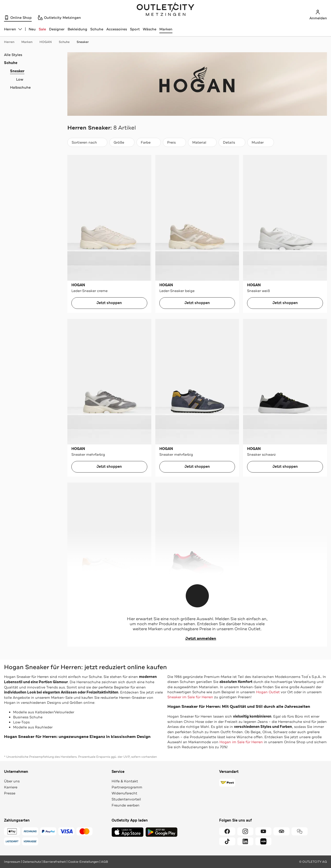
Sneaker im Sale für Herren (190, 697)
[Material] (202, 142)
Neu (32, 29)
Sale (42, 29)
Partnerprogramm (127, 787)
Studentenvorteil (126, 799)
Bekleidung (77, 29)
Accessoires (117, 29)
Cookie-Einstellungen (83, 862)
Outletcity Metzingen (166, 10)
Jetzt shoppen (109, 303)
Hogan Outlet (268, 692)
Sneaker (83, 42)
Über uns (12, 781)
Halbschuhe (20, 87)
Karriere (11, 787)
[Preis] (174, 142)
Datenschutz (32, 862)
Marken (166, 29)
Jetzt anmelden (197, 639)
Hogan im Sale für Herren (241, 742)
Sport (135, 29)
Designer (57, 29)
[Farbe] (149, 142)
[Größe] (122, 142)
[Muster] (261, 142)
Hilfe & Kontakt (125, 781)
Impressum (12, 862)
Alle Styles (13, 55)
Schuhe (97, 29)
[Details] (232, 142)
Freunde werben (126, 805)
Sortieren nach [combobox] (87, 143)
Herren (12, 42)
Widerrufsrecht (124, 793)
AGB (105, 862)
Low (20, 79)
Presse (10, 793)
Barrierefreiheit (55, 862)
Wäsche (150, 29)
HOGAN (48, 42)
